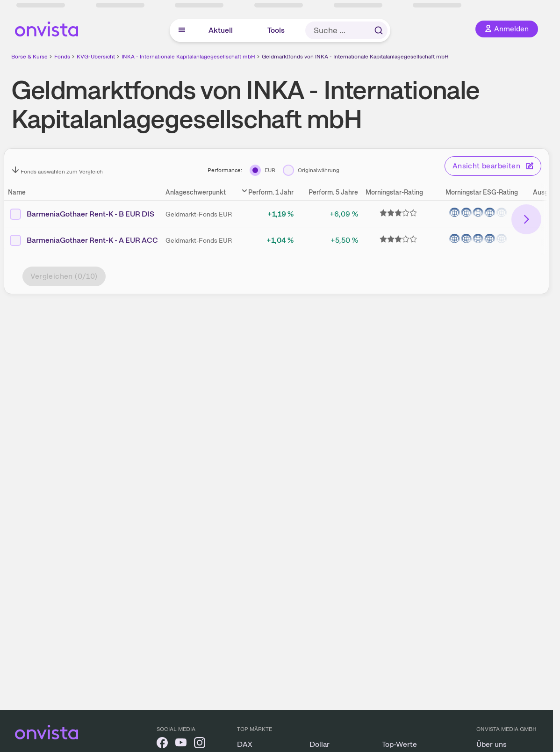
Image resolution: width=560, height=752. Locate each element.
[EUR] (262, 170)
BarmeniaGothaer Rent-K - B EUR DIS (90, 214)
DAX (245, 744)
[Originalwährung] (311, 170)
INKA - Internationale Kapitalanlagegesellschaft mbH (188, 57)
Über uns (492, 744)
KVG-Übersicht (96, 57)
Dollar (319, 744)
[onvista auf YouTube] (181, 744)
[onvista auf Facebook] (162, 744)
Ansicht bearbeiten (493, 166)
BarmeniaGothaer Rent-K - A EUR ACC (92, 240)
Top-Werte (399, 744)
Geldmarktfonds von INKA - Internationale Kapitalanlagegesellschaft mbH (355, 57)
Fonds (62, 57)
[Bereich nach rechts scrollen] (526, 219)
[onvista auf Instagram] (200, 744)
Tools (276, 30)
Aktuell (221, 30)
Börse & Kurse (29, 57)
